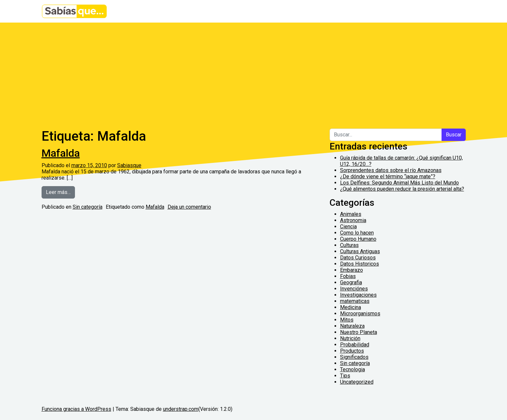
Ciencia (348, 227)
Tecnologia (353, 369)
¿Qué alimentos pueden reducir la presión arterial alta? (402, 189)
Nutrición (350, 338)
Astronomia (353, 220)
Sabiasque (129, 165)
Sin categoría (88, 207)
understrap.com (181, 409)
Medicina (351, 307)
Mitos (347, 320)
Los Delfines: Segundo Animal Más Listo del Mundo (399, 183)
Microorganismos (360, 314)
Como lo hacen (357, 233)
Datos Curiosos (358, 258)
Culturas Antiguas (360, 251)
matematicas (355, 301)
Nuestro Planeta (359, 332)
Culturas (349, 245)
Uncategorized (357, 382)
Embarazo (352, 270)
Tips (345, 376)
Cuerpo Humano (358, 239)
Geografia (351, 282)
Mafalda (61, 153)
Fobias (348, 276)
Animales (351, 214)
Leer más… (60, 192)
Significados (354, 357)
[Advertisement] (254, 72)
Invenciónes (354, 289)
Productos (352, 351)
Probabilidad (355, 345)
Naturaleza (352, 326)
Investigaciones (358, 295)
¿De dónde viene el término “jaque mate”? (388, 176)
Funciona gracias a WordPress (76, 409)
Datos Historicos (360, 264)
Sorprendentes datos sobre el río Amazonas (391, 170)
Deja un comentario (189, 207)
